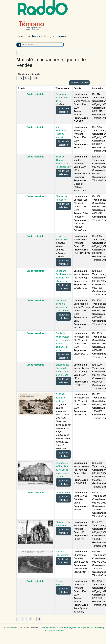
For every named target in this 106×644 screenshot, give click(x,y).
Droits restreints (35, 94)
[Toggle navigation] (20, 53)
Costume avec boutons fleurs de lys (63, 98)
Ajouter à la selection (63, 110)
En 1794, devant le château (60, 398)
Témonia (13, 627)
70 (35, 78)
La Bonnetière (63, 493)
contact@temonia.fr (49, 627)
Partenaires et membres (53, 631)
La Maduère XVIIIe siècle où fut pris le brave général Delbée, (63, 470)
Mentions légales (68, 627)
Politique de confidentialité (90, 627)
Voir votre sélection (79, 83)
